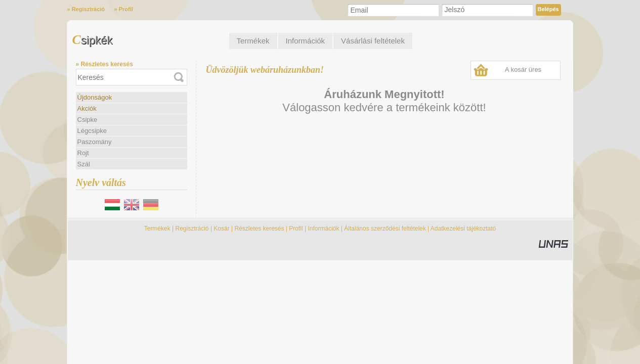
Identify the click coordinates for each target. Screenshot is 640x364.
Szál (84, 164)
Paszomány (95, 142)
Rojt (83, 153)
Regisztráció (192, 229)
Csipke (88, 120)
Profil (296, 229)
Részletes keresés (260, 229)
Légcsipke (92, 131)
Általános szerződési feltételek (385, 229)
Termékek (157, 229)
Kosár (221, 229)
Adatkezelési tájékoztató (463, 229)
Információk (323, 229)
